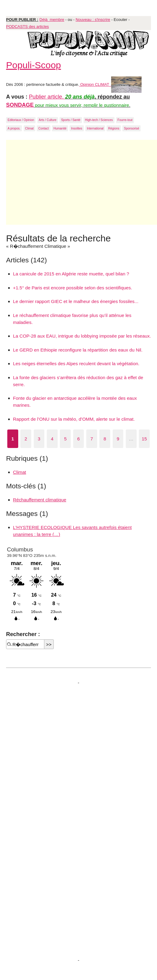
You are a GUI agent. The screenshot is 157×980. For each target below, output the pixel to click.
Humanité (60, 128)
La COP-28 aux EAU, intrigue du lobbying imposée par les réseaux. (82, 336)
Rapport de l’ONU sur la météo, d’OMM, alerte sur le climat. (74, 419)
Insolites (77, 128)
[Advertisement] (82, 182)
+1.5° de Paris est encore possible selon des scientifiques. (73, 288)
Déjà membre (52, 20)
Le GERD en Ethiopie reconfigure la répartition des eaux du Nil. (78, 350)
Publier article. (47, 97)
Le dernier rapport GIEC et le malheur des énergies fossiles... (76, 301)
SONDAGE (20, 105)
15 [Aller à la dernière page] (144, 439)
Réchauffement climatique (40, 500)
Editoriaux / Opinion (21, 120)
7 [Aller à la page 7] (92, 439)
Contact (43, 128)
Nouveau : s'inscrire (93, 20)
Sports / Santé (71, 120)
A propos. (14, 128)
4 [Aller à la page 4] (52, 439)
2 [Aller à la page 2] (26, 439)
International (95, 128)
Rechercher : (23, 634)
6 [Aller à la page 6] (78, 439)
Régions (114, 128)
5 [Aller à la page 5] (65, 439)
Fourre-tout (125, 120)
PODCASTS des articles (27, 27)
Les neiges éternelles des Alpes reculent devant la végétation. (76, 364)
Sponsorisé (131, 128)
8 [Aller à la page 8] (105, 439)
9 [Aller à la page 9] (118, 439)
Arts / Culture (48, 120)
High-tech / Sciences (99, 120)
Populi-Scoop (34, 65)
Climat (29, 128)
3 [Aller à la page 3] (39, 439)
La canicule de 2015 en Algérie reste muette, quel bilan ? (71, 274)
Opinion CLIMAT (111, 84)
